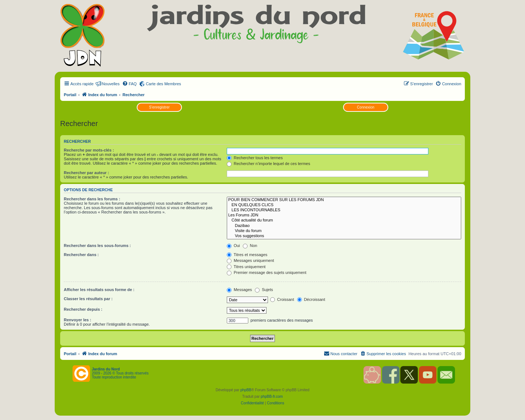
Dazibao (344, 226)
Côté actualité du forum (344, 220)
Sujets (264, 290)
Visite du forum (344, 231)
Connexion (366, 107)
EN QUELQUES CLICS (344, 205)
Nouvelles (111, 84)
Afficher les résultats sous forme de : (99, 290)
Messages (239, 290)
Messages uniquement (250, 260)
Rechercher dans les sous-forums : (97, 246)
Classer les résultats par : (88, 299)
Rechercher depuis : (83, 309)
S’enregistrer (160, 107)
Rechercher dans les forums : (92, 199)
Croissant (282, 299)
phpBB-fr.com (272, 397)
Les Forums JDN (344, 215)
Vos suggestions (344, 236)
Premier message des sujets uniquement (267, 272)
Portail (70, 95)
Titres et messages (247, 255)
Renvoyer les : (77, 320)
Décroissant (311, 299)
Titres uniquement (246, 267)
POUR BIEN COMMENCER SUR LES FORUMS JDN (344, 200)
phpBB (246, 390)
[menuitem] (129, 84)
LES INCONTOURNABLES (344, 210)
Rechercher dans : (81, 255)
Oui (233, 246)
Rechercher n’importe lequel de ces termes (269, 164)
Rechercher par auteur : (86, 173)
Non (250, 246)
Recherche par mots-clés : (89, 150)
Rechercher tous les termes (255, 158)
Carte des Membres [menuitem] (164, 84)
